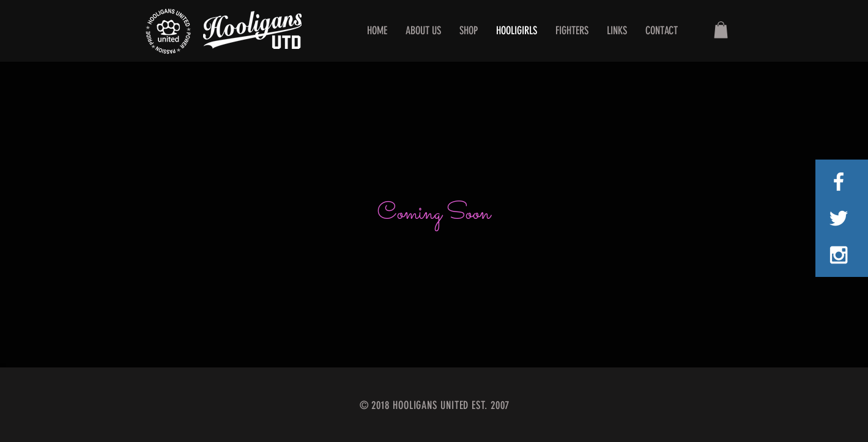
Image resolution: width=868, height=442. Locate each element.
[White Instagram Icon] (839, 255)
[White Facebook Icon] (839, 182)
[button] (721, 30)
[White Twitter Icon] (839, 218)
